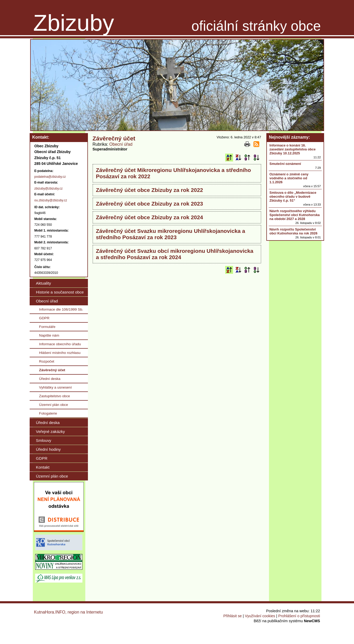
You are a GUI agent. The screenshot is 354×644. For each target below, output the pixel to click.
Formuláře (47, 327)
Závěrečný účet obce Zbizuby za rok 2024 (150, 217)
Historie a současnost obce (60, 292)
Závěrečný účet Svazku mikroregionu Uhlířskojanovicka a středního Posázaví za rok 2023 (171, 234)
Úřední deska (50, 379)
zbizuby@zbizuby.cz (49, 189)
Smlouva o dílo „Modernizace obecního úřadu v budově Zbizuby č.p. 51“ (293, 197)
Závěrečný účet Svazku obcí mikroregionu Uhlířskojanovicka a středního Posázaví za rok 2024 (175, 254)
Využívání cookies (260, 616)
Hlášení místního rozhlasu (60, 353)
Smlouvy (44, 440)
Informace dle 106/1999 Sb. (61, 309)
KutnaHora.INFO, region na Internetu (68, 612)
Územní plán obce (54, 405)
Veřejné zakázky (51, 431)
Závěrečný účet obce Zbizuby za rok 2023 (150, 204)
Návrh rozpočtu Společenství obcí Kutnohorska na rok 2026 (294, 231)
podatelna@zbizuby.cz (50, 177)
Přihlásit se (233, 616)
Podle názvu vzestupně (229, 158)
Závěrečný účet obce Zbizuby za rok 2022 (150, 190)
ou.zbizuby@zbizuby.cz (51, 200)
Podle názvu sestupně (238, 158)
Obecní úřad (121, 144)
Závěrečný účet (52, 370)
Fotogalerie (48, 413)
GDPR (44, 318)
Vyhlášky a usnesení (56, 387)
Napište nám (49, 335)
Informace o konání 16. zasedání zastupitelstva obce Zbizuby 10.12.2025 (293, 149)
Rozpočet (47, 361)
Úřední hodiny (48, 449)
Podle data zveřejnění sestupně (256, 158)
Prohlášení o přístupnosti (299, 616)
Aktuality (43, 283)
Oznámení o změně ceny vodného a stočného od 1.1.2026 (289, 178)
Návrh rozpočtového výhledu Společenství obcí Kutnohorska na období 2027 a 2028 (295, 215)
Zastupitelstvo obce (55, 396)
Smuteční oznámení (285, 164)
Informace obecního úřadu (60, 344)
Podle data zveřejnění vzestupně (247, 158)
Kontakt (43, 467)
